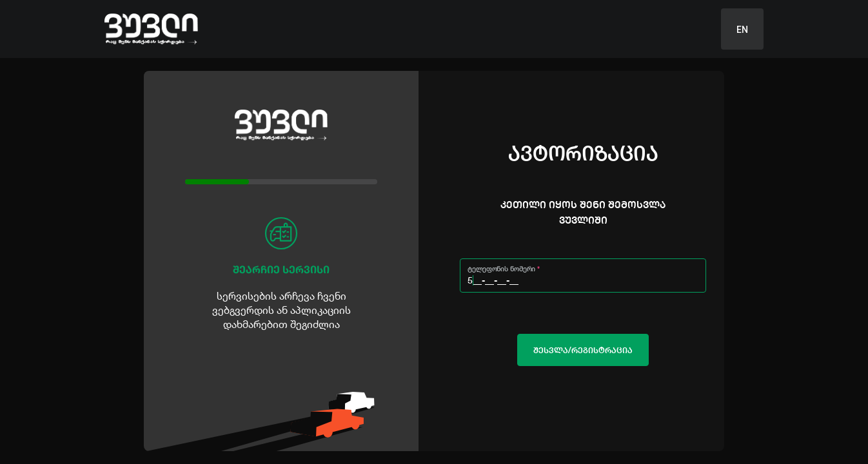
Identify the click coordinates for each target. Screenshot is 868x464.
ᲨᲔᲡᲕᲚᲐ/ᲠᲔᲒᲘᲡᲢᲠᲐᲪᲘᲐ (583, 350)
